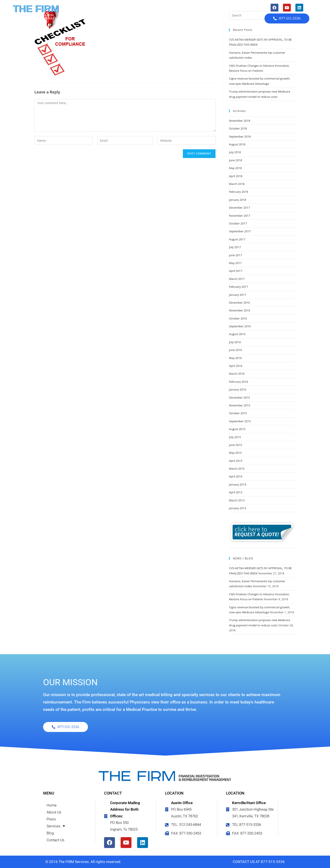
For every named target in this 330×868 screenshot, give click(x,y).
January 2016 (238, 389)
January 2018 (238, 200)
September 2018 (240, 136)
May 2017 (235, 263)
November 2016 (240, 310)
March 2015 (237, 469)
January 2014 (238, 484)
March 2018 (237, 184)
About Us (131, 12)
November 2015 (240, 405)
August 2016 (237, 334)
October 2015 (238, 413)
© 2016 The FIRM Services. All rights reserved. (83, 862)
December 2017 (239, 208)
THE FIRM (36, 9)
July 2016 (235, 342)
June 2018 (236, 160)
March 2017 (237, 279)
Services (178, 12)
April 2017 (236, 271)
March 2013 (237, 500)
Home (108, 12)
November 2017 (240, 216)
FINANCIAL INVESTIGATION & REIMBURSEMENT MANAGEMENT (39, 17)
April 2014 (236, 476)
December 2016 (239, 303)
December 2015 (239, 397)
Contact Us (225, 12)
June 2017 (236, 255)
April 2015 (236, 461)
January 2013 (238, 508)
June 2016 (236, 350)
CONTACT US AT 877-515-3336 (259, 862)
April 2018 (236, 176)
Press (154, 12)
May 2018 (235, 168)
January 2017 (238, 295)
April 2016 (236, 366)
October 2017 (238, 223)
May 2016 (235, 358)
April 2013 (236, 492)
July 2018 (235, 152)
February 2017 (238, 287)
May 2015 (235, 453)
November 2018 (240, 121)
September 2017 (240, 231)
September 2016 (240, 326)
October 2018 (238, 128)
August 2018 (237, 144)
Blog (201, 12)
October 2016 (238, 318)
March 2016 (237, 374)
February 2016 (238, 382)
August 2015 (237, 429)
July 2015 (235, 437)
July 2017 (235, 247)
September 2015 (240, 421)
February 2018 (238, 192)
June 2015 (236, 445)
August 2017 (237, 239)
